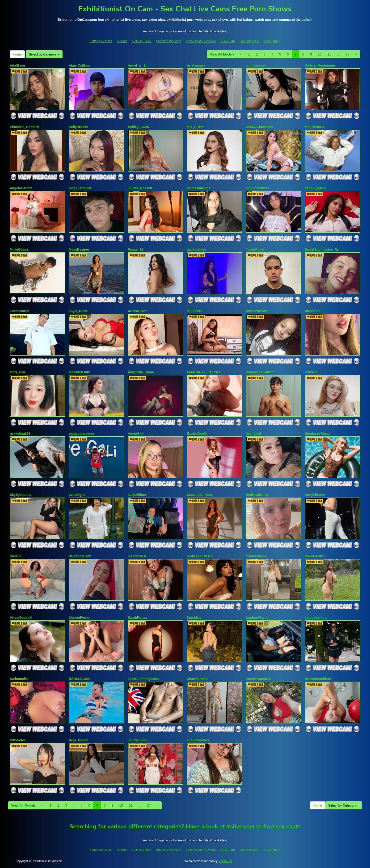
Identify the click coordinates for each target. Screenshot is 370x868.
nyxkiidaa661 (20, 434)
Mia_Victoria (315, 127)
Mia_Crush (195, 127)
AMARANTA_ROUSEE (204, 372)
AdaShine (18, 65)
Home (17, 54)
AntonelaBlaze (257, 311)
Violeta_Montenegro (321, 65)
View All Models (222, 54)
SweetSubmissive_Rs (322, 249)
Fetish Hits (226, 861)
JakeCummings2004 (144, 679)
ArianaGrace (138, 311)
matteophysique (82, 434)
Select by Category (44, 54)
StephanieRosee (318, 434)
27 (348, 54)
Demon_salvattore (260, 372)
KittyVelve (18, 740)
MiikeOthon (19, 249)
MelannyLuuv (79, 372)
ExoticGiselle (197, 434)
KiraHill (16, 556)
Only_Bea (18, 372)
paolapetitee (197, 249)
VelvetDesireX (21, 618)
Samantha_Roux (200, 495)
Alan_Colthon (80, 65)
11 (329, 54)
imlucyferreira (316, 618)
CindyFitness (256, 556)
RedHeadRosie (258, 495)
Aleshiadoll (314, 311)
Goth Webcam (249, 41)
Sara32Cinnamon (259, 127)
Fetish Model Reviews (201, 41)
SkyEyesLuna (21, 495)
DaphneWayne (257, 618)
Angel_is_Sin (138, 65)
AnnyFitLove (315, 495)
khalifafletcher (198, 740)
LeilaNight (77, 495)
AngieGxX (136, 434)
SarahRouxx (138, 618)
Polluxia (311, 372)
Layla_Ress (78, 311)
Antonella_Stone (141, 372)
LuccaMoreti (20, 311)
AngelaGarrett (21, 188)
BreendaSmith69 (318, 679)
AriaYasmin (196, 65)
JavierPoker (255, 249)
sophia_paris (315, 188)
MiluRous (194, 311)
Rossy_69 (136, 249)
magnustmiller (80, 188)
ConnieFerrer (79, 618)
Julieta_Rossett (140, 188)
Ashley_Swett (139, 127)
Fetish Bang (272, 41)
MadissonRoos (199, 188)
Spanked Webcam (169, 41)
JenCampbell (138, 740)
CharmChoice (198, 679)
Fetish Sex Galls (101, 41)
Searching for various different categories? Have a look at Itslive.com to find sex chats (185, 826)
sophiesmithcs (257, 188)
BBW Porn (228, 41)
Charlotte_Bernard (24, 127)
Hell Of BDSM (142, 41)
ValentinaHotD (80, 556)
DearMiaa (194, 618)
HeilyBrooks (79, 127)
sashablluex (137, 495)
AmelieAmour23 (259, 679)
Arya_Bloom (79, 740)
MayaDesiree (79, 249)
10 (320, 54)
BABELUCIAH (80, 679)
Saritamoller (19, 679)
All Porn (122, 41)
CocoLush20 (315, 556)
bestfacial (254, 434)
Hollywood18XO (200, 556)
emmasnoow (256, 65)
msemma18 (137, 556)
